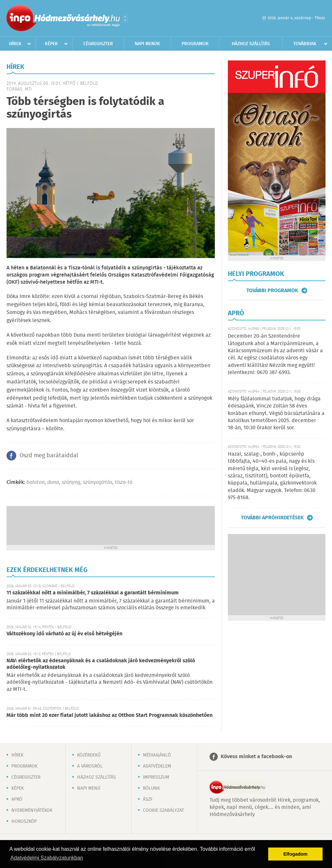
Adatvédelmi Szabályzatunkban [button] (47, 858)
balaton (35, 482)
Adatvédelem (157, 766)
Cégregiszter (98, 44)
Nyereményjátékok (32, 810)
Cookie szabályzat (163, 810)
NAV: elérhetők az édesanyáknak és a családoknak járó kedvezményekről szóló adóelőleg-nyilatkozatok (101, 664)
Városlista (125, 19)
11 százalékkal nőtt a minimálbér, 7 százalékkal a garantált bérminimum (93, 593)
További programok (272, 291)
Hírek (15, 44)
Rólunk (151, 788)
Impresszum (156, 777)
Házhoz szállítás (251, 44)
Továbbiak (305, 44)
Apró (17, 799)
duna (53, 482)
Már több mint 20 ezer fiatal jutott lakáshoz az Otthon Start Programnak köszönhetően (110, 715)
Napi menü (89, 788)
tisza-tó (124, 482)
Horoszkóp (24, 822)
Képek (51, 44)
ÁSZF (148, 799)
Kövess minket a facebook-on (256, 757)
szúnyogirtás (98, 482)
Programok (195, 44)
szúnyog (71, 482)
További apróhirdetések (272, 518)
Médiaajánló (157, 755)
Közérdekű (89, 755)
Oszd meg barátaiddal (49, 456)
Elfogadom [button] (296, 854)
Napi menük (147, 44)
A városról (90, 766)
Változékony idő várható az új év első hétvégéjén (64, 634)
